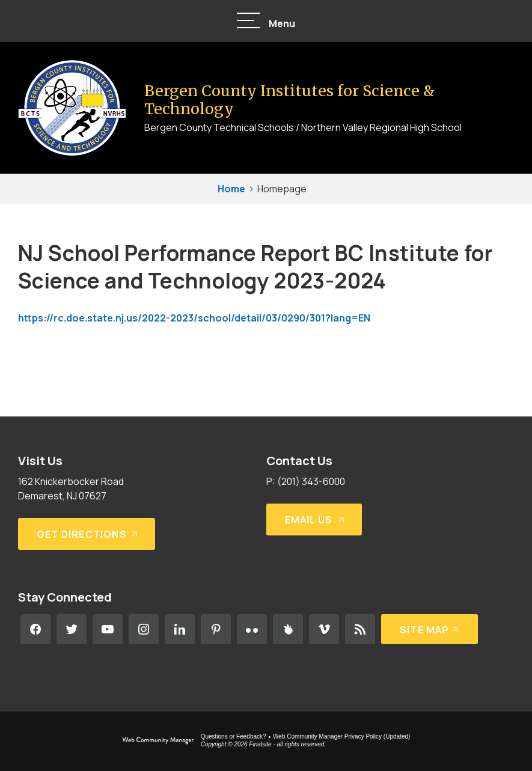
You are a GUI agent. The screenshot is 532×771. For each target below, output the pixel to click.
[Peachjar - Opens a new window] (288, 629)
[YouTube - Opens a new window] (108, 629)
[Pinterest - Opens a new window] (216, 629)
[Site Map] (430, 629)
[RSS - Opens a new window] (360, 629)
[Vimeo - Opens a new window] (324, 629)
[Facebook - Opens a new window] (35, 629)
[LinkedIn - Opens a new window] (180, 629)
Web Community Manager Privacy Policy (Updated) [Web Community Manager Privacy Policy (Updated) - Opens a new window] (341, 736)
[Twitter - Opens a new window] (72, 629)
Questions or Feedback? (234, 736)
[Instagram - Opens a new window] (144, 629)
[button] (266, 21)
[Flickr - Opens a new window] (252, 629)
